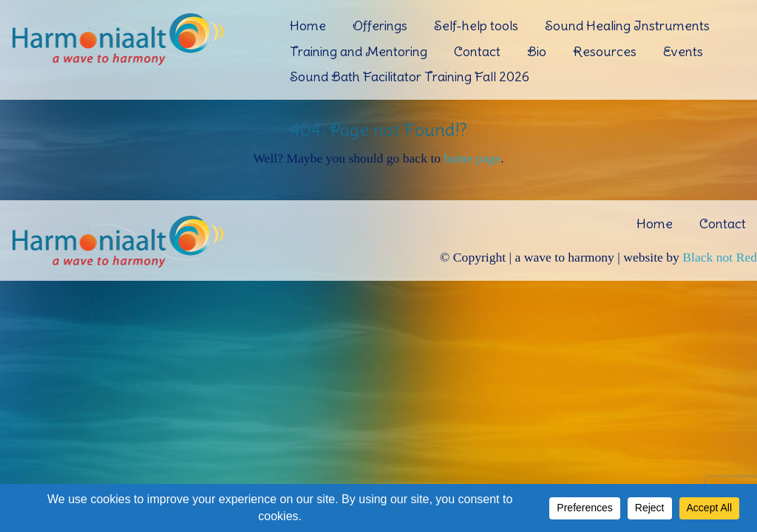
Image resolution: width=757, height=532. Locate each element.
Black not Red (720, 257)
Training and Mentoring (359, 51)
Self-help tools (476, 25)
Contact (477, 51)
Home (308, 25)
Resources (605, 51)
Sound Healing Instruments (627, 25)
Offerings (380, 25)
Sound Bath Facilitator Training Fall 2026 (410, 76)
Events (683, 51)
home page (472, 158)
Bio (537, 51)
